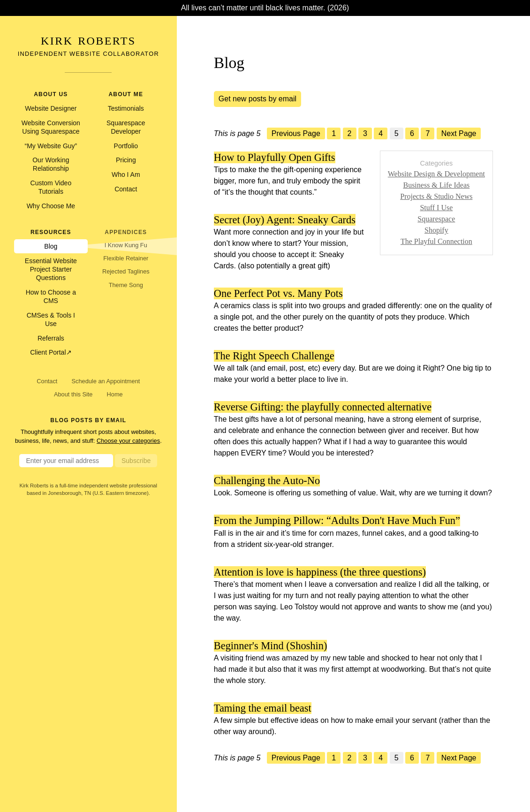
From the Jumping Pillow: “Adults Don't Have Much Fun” (337, 520)
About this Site (73, 394)
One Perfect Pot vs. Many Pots (278, 293)
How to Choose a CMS (51, 296)
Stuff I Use (436, 208)
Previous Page (296, 133)
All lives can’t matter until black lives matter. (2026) (265, 8)
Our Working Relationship (51, 164)
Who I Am (126, 175)
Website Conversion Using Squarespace (51, 127)
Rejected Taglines (126, 271)
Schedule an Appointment (106, 381)
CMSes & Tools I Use (51, 319)
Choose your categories (128, 441)
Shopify (436, 230)
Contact (126, 189)
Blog (51, 246)
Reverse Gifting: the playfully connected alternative (323, 407)
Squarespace (436, 219)
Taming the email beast (263, 708)
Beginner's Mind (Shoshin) (271, 646)
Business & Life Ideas (436, 185)
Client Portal (48, 352)
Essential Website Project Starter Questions (51, 269)
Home (115, 394)
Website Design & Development (436, 174)
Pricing (126, 160)
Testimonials (126, 108)
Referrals (51, 338)
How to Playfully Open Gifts (275, 157)
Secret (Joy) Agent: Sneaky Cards (285, 220)
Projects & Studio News (436, 196)
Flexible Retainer (126, 258)
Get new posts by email (257, 99)
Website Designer (51, 108)
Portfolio (126, 146)
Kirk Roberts (88, 41)
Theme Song (126, 285)
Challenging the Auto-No (267, 481)
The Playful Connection (436, 241)
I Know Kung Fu (126, 245)
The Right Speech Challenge (274, 356)
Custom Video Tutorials (51, 187)
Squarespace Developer (126, 127)
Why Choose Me (51, 206)
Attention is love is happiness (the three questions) (320, 572)
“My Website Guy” (51, 146)
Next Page (459, 133)
